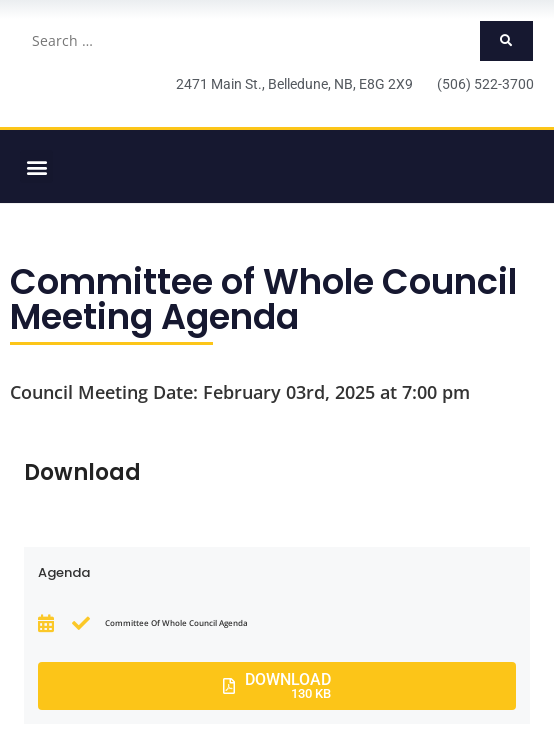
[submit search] (506, 41)
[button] (36, 166)
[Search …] (249, 41)
